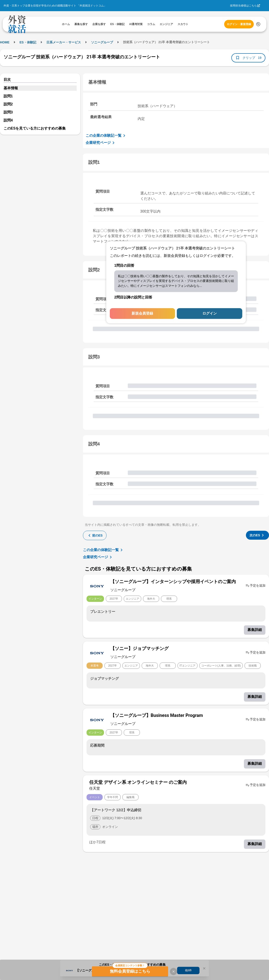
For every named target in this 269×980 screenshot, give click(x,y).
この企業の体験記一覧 (106, 136)
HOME (5, 42)
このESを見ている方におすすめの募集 (35, 128)
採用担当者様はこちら (243, 6)
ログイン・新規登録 (239, 24)
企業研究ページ (101, 143)
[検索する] (258, 24)
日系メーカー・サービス (64, 42)
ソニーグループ (102, 42)
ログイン (210, 314)
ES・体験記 (28, 42)
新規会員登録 (142, 314)
